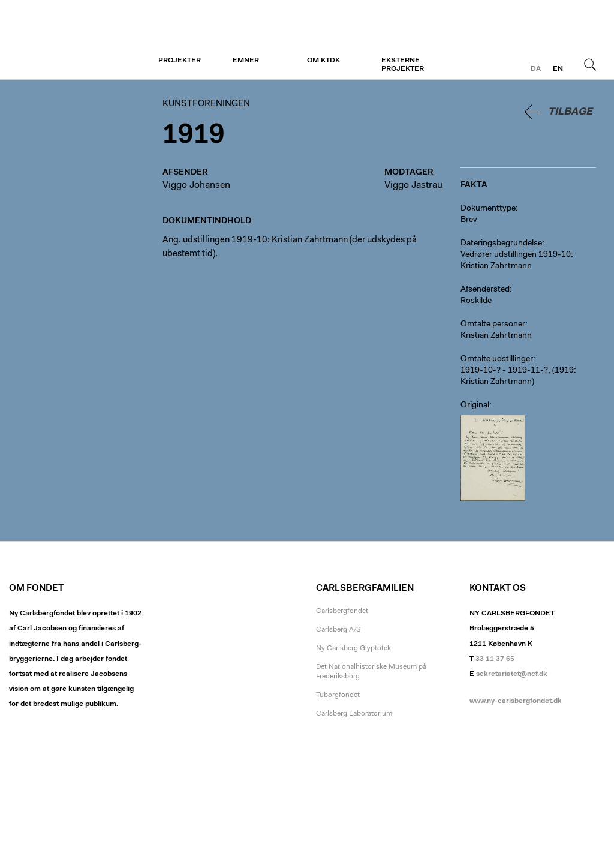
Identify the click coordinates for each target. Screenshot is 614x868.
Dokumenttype (488, 209)
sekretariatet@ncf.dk (512, 674)
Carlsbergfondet (342, 611)
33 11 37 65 (495, 659)
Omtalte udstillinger (497, 359)
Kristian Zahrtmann (496, 336)
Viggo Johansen (196, 185)
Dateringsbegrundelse (501, 244)
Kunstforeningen (82, 40)
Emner (246, 61)
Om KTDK (323, 61)
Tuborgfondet (338, 695)
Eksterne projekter (403, 65)
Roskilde (476, 301)
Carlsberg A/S (338, 630)
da (536, 69)
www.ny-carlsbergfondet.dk (516, 701)
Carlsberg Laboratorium (354, 714)
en (558, 69)
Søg (590, 64)
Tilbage (570, 112)
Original (475, 406)
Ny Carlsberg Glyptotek (353, 648)
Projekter (180, 61)
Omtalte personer (493, 325)
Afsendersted (485, 290)
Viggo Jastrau (413, 185)
